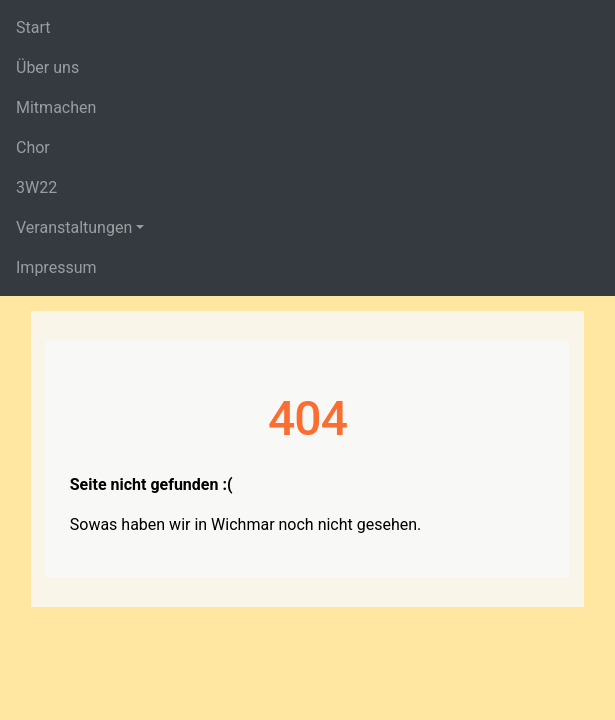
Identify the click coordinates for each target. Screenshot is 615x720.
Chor (33, 147)
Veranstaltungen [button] (74, 227)
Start (33, 27)
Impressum (56, 267)
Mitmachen (56, 107)
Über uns (47, 67)
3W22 (36, 187)
